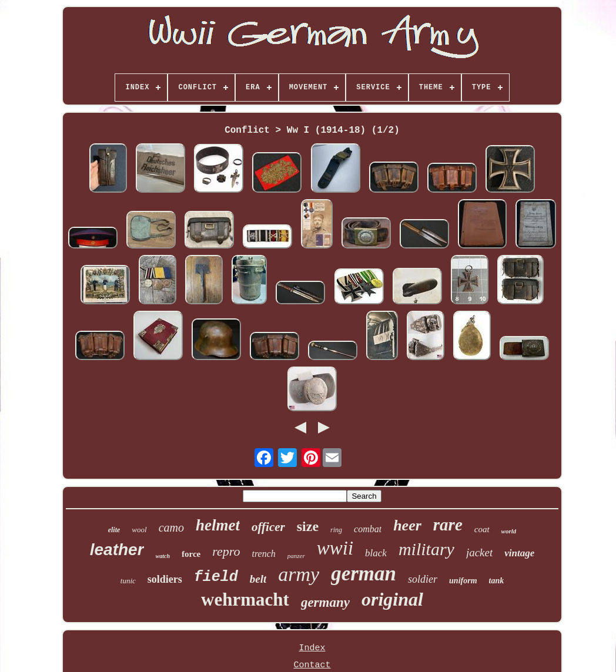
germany (325, 602)
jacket (479, 552)
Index (312, 648)
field (216, 577)
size (308, 526)
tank (497, 581)
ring (336, 530)
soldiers (165, 579)
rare (448, 525)
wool (139, 530)
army (299, 574)
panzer (296, 556)
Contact (312, 665)
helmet (218, 525)
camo (171, 527)
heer (407, 525)
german (364, 574)
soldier (423, 579)
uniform (463, 581)
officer (268, 527)
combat (368, 529)
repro (226, 551)
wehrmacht (245, 599)
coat (482, 529)
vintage (519, 553)
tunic (128, 581)
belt (258, 579)
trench (263, 554)
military (426, 549)
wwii (335, 548)
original (392, 599)
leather (117, 550)
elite (114, 530)
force (191, 554)
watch (163, 556)
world (509, 531)
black (376, 553)
